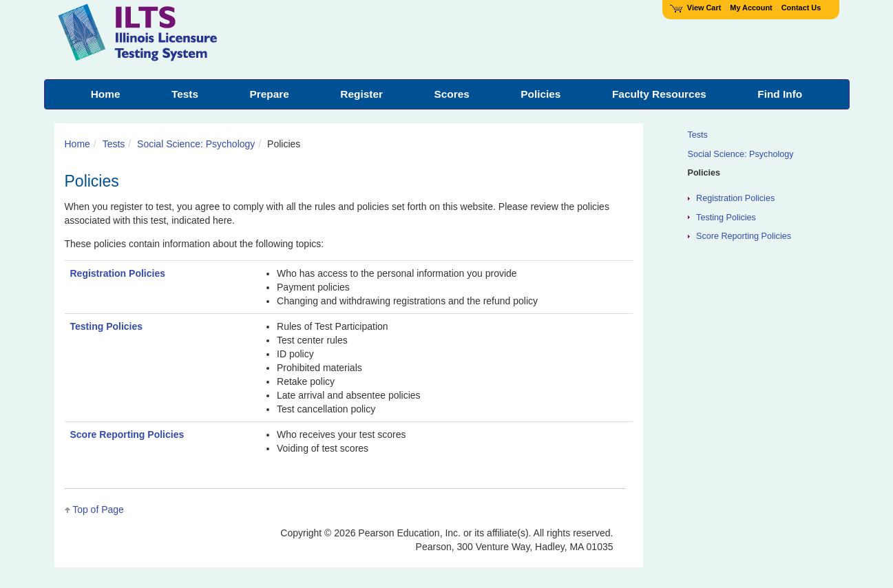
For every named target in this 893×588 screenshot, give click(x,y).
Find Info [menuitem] (780, 94)
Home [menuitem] (106, 94)
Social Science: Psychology (196, 144)
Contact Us (801, 8)
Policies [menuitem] (540, 94)
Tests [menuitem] (185, 94)
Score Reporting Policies (127, 434)
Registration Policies (118, 273)
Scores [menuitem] (451, 94)
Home (77, 144)
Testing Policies (107, 326)
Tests (114, 144)
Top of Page (98, 510)
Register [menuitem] (361, 94)
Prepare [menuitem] (270, 94)
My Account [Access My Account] (751, 8)
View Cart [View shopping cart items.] (695, 8)
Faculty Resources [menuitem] (659, 94)
